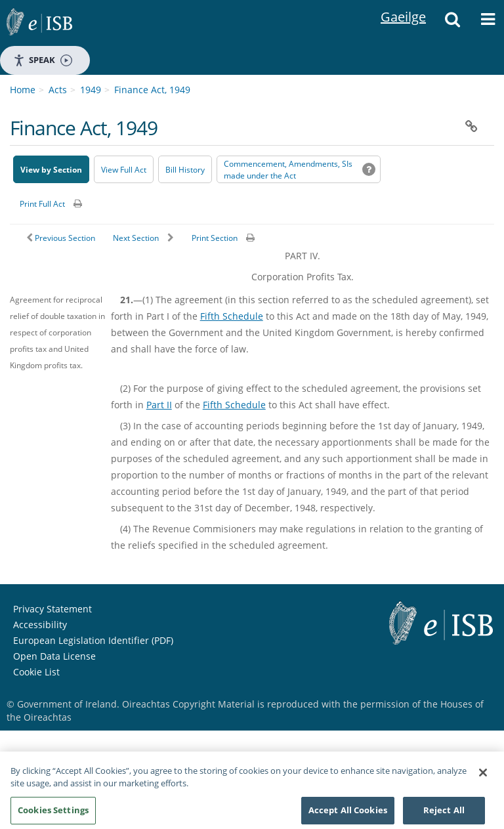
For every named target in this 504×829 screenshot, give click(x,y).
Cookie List (36, 672)
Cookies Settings (53, 814)
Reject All (444, 814)
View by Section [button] (51, 170)
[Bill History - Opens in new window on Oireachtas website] (185, 169)
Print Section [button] (215, 238)
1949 (91, 90)
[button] (452, 23)
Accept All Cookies (348, 814)
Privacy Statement (52, 609)
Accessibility (40, 625)
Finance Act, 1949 (152, 90)
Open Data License (54, 656)
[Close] (483, 776)
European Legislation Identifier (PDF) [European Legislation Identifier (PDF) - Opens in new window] (93, 640)
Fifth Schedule (232, 316)
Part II (159, 405)
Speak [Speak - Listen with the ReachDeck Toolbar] (43, 60)
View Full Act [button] (124, 170)
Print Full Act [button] (42, 204)
